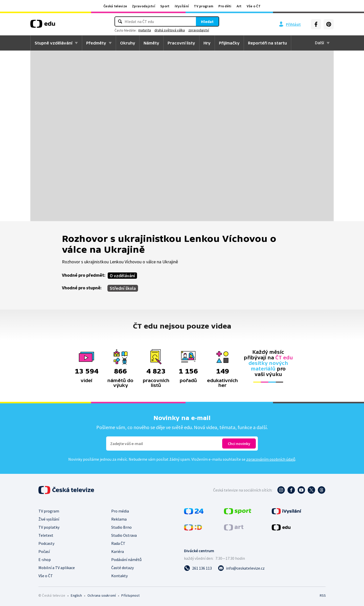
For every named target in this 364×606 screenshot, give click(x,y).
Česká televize (115, 6)
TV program (204, 6)
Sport (165, 6)
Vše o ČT (254, 6)
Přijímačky (229, 43)
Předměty (96, 43)
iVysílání (182, 6)
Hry (207, 43)
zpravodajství (199, 30)
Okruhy (128, 43)
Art (239, 6)
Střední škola (123, 288)
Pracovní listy (181, 43)
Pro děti (225, 6)
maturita (145, 30)
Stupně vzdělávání (53, 43)
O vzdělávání (122, 276)
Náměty (151, 43)
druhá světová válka (170, 30)
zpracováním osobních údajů (271, 459)
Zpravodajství (144, 6)
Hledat (207, 21)
